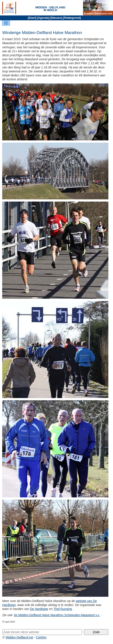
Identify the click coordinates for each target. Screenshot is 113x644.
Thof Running (63, 609)
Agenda (43, 18)
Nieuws (56, 18)
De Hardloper (39, 609)
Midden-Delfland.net (19, 637)
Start (32, 18)
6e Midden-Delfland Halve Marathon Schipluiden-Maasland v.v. (57, 615)
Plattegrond (72, 18)
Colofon (41, 637)
